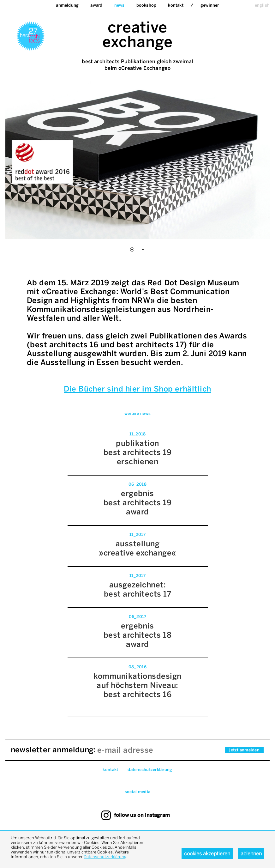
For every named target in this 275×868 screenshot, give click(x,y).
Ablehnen (251, 854)
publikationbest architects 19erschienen (138, 452)
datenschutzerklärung (150, 770)
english (262, 5)
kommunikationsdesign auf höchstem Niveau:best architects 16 (137, 685)
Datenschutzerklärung (105, 857)
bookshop (146, 5)
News (120, 5)
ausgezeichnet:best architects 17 (138, 589)
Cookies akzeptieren (207, 854)
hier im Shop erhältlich (167, 389)
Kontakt (176, 5)
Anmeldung (67, 5)
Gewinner (210, 5)
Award (96, 5)
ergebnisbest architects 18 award (138, 635)
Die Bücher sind (93, 389)
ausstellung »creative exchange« (137, 548)
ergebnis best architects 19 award (138, 503)
